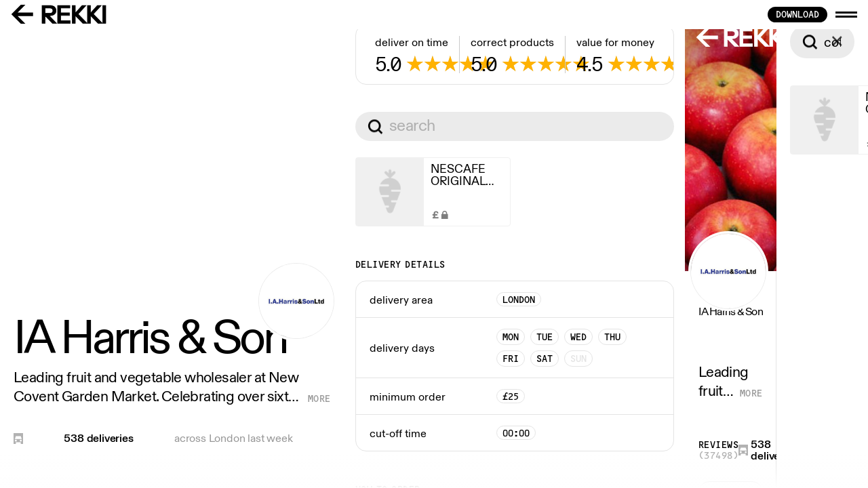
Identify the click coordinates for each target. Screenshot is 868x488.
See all (393, 435)
